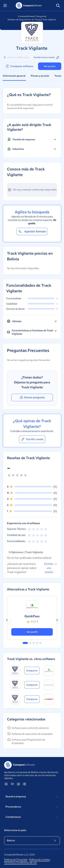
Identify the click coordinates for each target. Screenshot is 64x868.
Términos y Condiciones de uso (20, 863)
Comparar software (19, 66)
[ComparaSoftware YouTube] (12, 784)
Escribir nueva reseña (47, 57)
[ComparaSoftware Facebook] (18, 784)
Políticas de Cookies (39, 859)
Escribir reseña (32, 439)
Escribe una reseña (51, 568)
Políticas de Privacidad (16, 859)
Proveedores (32, 807)
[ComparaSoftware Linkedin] (6, 784)
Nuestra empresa (32, 797)
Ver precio (50, 66)
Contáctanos (32, 817)
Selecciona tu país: (15, 830)
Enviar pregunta (32, 397)
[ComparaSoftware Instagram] (25, 784)
